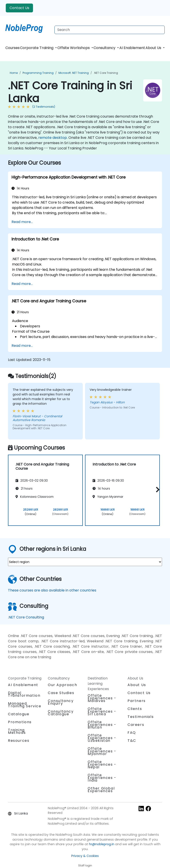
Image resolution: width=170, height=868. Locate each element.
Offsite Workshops (74, 48)
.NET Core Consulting (26, 617)
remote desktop (53, 138)
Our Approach (62, 685)
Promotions (20, 722)
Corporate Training (37, 48)
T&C (132, 741)
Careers (136, 725)
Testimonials (141, 717)
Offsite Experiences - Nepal (102, 764)
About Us (154, 48)
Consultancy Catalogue (61, 713)
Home (14, 73)
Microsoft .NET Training (74, 73)
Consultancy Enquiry (61, 702)
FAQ (132, 733)
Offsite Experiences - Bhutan (102, 725)
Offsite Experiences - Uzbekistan (102, 738)
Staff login (85, 865)
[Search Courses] (110, 30)
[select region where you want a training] (85, 562)
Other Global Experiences (101, 790)
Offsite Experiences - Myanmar (102, 751)
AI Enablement (132, 48)
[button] (157, 489)
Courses (12, 48)
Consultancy (105, 48)
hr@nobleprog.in (102, 844)
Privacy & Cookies (85, 856)
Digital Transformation (24, 694)
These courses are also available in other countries (52, 590)
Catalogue (19, 714)
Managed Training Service (25, 705)
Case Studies (61, 693)
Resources (19, 741)
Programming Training (38, 73)
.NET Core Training (106, 73)
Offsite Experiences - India (102, 778)
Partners (137, 701)
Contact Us (19, 8)
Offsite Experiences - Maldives (102, 698)
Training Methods (17, 731)
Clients (135, 709)
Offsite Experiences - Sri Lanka (102, 711)
